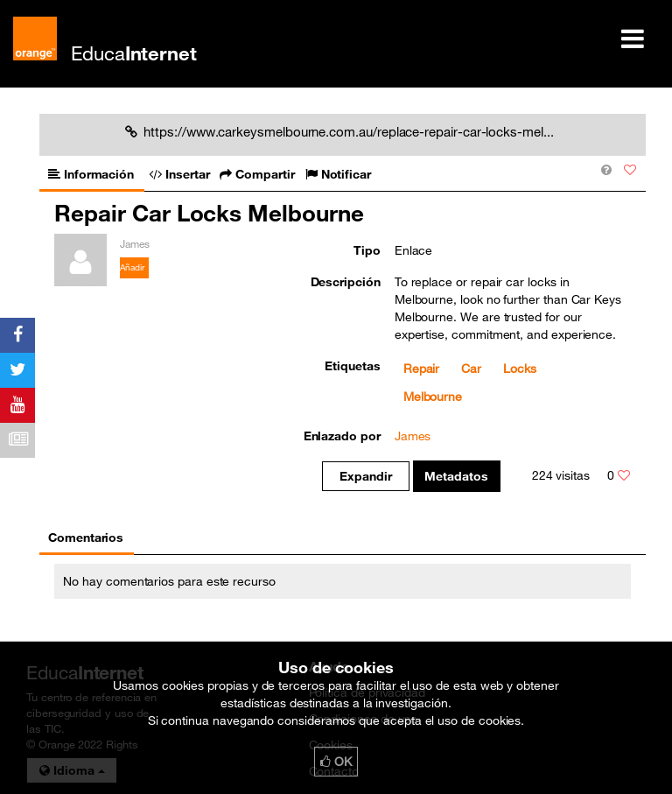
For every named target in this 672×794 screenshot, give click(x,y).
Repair (422, 369)
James (413, 436)
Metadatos (456, 476)
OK (336, 762)
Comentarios (86, 538)
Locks (520, 369)
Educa (134, 53)
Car (471, 369)
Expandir (365, 476)
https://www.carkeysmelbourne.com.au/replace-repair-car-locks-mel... (339, 131)
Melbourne (433, 397)
